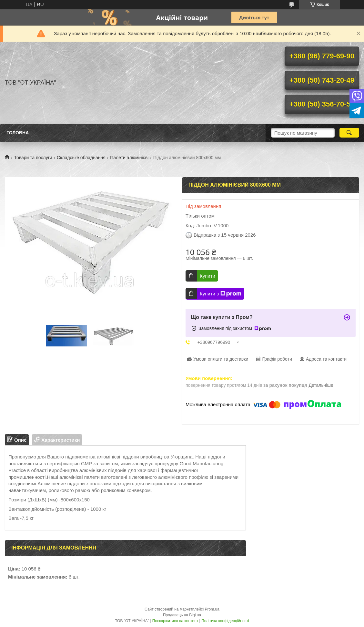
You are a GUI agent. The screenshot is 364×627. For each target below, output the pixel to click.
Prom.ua (212, 609)
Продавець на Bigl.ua (182, 615)
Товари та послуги (33, 158)
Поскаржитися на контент (175, 621)
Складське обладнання (81, 158)
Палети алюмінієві (129, 158)
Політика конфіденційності (225, 621)
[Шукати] (349, 133)
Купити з (221, 294)
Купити (207, 276)
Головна (18, 133)
